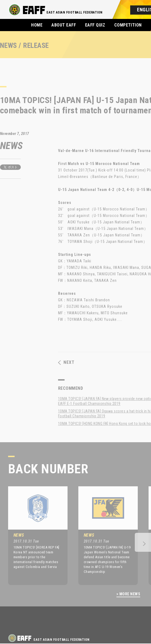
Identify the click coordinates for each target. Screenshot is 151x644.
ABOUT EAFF (64, 25)
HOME (37, 25)
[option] (34, 536)
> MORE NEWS (128, 594)
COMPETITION (128, 25)
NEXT (66, 362)
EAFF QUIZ (95, 25)
